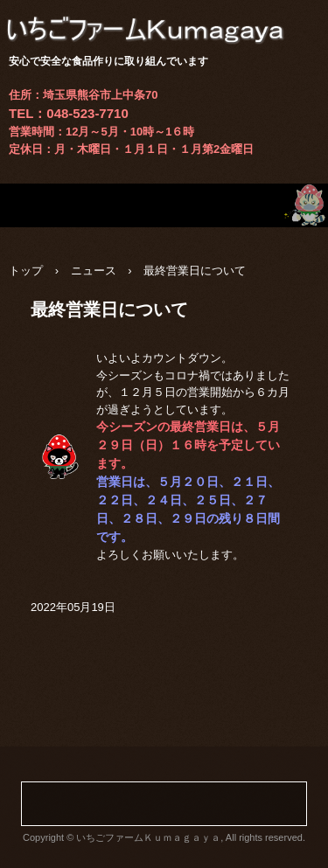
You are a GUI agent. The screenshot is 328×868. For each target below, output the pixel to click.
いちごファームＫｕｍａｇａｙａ (164, 17)
